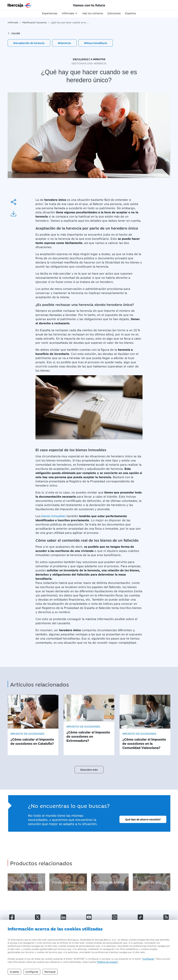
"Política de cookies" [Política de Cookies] (107, 962)
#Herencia (64, 43)
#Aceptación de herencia (29, 43)
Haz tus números (93, 13)
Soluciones (114, 13)
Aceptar (14, 972)
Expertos (131, 13)
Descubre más (89, 770)
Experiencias (50, 13)
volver (14, 33)
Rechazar (50, 972)
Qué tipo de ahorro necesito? (143, 819)
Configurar (148, 959)
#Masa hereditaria (96, 43)
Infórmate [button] (68, 13)
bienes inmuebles (54, 516)
